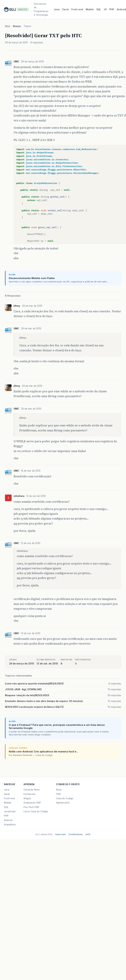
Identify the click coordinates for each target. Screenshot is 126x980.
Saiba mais (61, 834)
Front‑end (77, 9)
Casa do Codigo (65, 798)
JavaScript (10, 811)
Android (8, 820)
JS (105, 9)
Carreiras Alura (31, 790)
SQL (99, 9)
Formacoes (30, 794)
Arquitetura (10, 825)
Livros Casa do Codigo (36, 811)
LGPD (88, 834)
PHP (112, 9)
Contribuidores (76, 834)
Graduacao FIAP (32, 803)
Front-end (9, 798)
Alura (59, 790)
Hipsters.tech (63, 803)
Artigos (27, 798)
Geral (65, 9)
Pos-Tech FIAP (31, 807)
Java (57, 9)
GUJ (8, 26)
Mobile (90, 9)
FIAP (58, 794)
